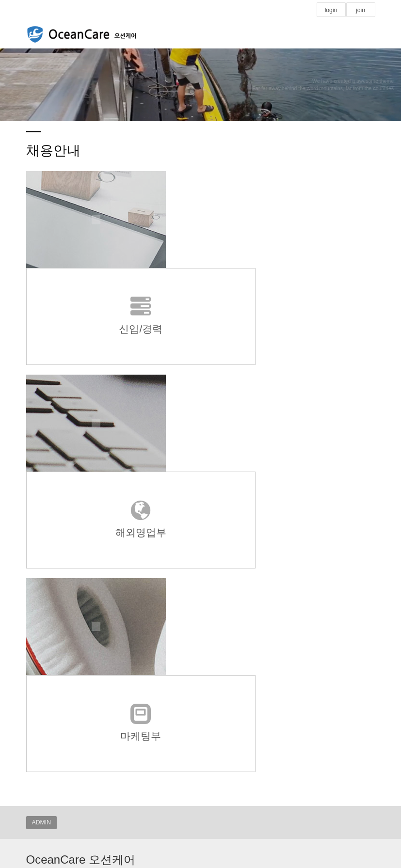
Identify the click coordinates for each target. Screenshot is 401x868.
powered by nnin (198, 623)
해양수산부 (47, 757)
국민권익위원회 (53, 745)
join (361, 10)
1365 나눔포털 (51, 767)
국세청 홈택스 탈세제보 (63, 735)
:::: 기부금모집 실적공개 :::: (67, 789)
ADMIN (41, 532)
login (331, 10)
